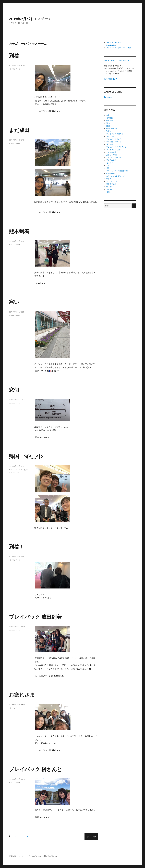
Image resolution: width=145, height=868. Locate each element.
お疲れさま (22, 695)
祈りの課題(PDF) (111, 79)
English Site (111, 45)
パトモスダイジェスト (17, 470)
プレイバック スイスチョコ (116, 147)
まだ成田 (19, 130)
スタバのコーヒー (113, 181)
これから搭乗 (111, 152)
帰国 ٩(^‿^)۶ (26, 456)
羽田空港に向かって (114, 142)
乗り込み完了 (111, 160)
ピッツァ (110, 163)
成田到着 (110, 144)
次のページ (94, 840)
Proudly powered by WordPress (44, 856)
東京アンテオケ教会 (114, 42)
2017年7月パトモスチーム (30, 19)
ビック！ (110, 166)
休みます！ (110, 187)
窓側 (14, 390)
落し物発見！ (111, 184)
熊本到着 (19, 231)
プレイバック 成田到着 (35, 617)
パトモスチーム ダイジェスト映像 (119, 48)
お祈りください (112, 155)
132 (27, 837)
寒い (14, 302)
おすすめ (110, 189)
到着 (14, 56)
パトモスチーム (15, 69)
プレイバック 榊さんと (35, 769)
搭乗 (108, 168)
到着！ (17, 547)
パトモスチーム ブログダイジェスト (118, 60)
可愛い (109, 192)
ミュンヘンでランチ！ (115, 158)
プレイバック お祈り (114, 150)
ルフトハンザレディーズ (115, 176)
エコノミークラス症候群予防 (117, 171)
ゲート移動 (110, 173)
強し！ (109, 179)
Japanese (108, 97)
